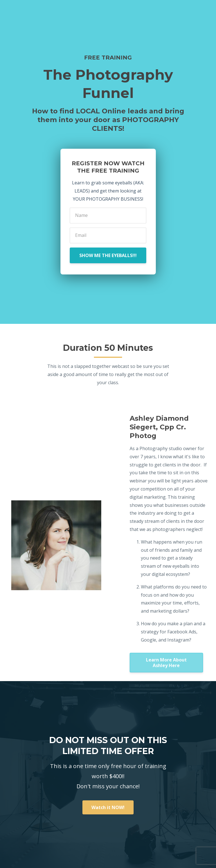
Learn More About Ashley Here (166, 663)
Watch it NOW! (108, 807)
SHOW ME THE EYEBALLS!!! (108, 255)
